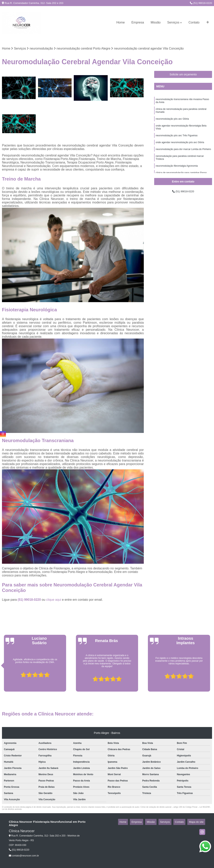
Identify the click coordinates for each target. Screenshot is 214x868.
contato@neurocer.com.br (24, 857)
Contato (194, 22)
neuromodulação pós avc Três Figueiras (176, 141)
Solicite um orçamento (183, 75)
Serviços (173, 22)
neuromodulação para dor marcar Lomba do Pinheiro (183, 156)
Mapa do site (198, 823)
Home (121, 22)
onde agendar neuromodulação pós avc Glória (180, 148)
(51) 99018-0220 (201, 3)
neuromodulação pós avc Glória (172, 123)
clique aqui (54, 601)
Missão (156, 22)
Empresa (138, 22)
